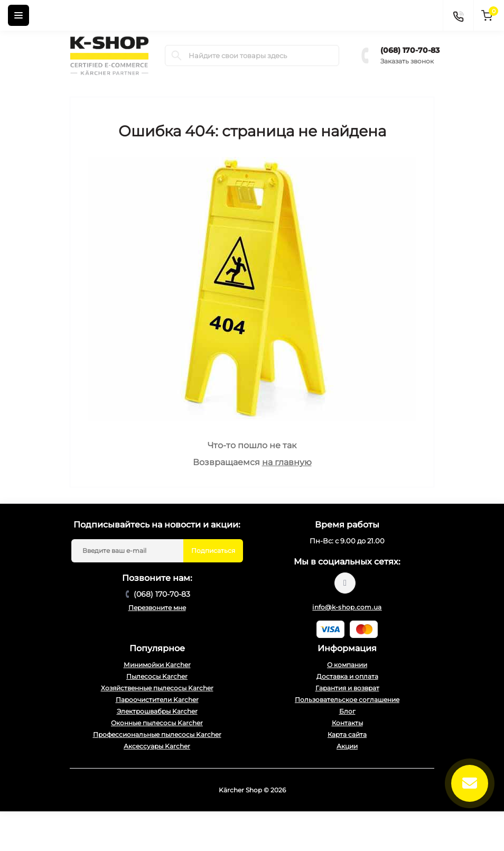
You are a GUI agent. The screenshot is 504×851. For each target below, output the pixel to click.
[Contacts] (458, 15)
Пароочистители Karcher (157, 700)
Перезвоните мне (157, 608)
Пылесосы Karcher (157, 676)
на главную (287, 462)
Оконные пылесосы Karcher (157, 723)
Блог (347, 711)
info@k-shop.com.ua (347, 607)
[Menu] (18, 15)
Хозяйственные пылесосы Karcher (157, 688)
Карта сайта (347, 734)
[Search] (176, 55)
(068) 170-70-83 (410, 50)
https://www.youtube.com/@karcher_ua (345, 583)
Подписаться (213, 551)
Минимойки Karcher (157, 665)
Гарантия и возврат (347, 688)
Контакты (347, 723)
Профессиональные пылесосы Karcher (157, 734)
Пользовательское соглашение (347, 700)
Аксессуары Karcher (157, 746)
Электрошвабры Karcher (157, 711)
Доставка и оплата (347, 676)
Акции (347, 746)
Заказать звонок (407, 61)
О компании (347, 665)
